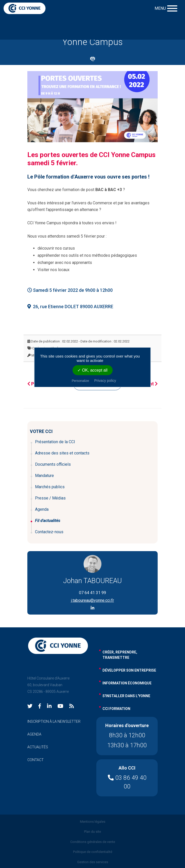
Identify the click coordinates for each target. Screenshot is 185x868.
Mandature (44, 476)
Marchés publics (50, 487)
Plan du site (92, 832)
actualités (38, 747)
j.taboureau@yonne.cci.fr (92, 600)
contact (36, 760)
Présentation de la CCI (55, 442)
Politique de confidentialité (93, 852)
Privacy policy (105, 381)
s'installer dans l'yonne (126, 696)
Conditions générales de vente (93, 842)
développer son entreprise (129, 670)
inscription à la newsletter (54, 721)
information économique (127, 683)
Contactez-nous (49, 532)
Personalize (80, 381)
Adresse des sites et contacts (62, 453)
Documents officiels (53, 464)
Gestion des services (93, 862)
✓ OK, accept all (92, 370)
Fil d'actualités (48, 521)
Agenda (42, 509)
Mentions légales (93, 822)
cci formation (116, 709)
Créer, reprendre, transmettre (120, 655)
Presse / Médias (50, 498)
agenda (34, 734)
